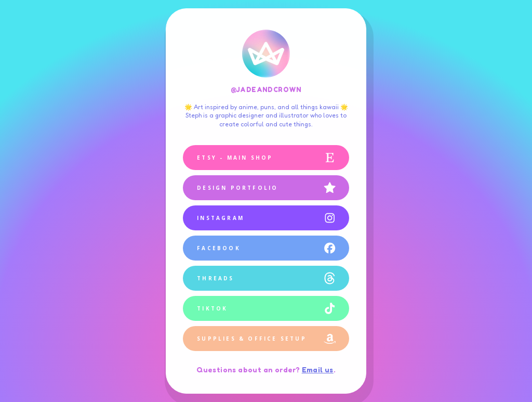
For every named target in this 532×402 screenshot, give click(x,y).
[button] (266, 158)
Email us (318, 369)
